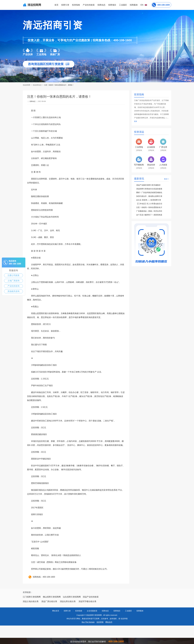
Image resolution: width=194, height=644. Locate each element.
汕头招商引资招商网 (72, 597)
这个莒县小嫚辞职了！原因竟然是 (149, 215)
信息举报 (100, 622)
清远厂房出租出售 (49, 601)
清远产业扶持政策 (91, 597)
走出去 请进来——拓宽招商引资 (149, 200)
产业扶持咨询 (13, 286)
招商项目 (112, 5)
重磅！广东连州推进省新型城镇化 (149, 192)
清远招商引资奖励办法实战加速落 (149, 189)
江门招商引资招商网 (32, 597)
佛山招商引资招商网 (52, 597)
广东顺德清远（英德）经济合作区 (149, 211)
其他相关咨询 (13, 291)
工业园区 (123, 5)
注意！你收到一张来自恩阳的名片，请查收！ (59, 85)
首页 (56, 5)
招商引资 (65, 5)
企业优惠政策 (92, 611)
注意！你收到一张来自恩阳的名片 (149, 207)
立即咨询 (139, 150)
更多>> (166, 179)
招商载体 (140, 611)
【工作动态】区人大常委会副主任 (149, 204)
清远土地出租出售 (31, 601)
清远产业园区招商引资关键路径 (148, 185)
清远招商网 (27, 85)
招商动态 (101, 5)
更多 (136, 121)
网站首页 (56, 611)
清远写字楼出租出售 (87, 601)
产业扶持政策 (89, 5)
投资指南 (76, 5)
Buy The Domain (88, 622)
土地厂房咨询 (13, 281)
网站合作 (109, 622)
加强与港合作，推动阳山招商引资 (149, 196)
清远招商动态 (37, 85)
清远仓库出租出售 (68, 601)
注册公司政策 (13, 275)
